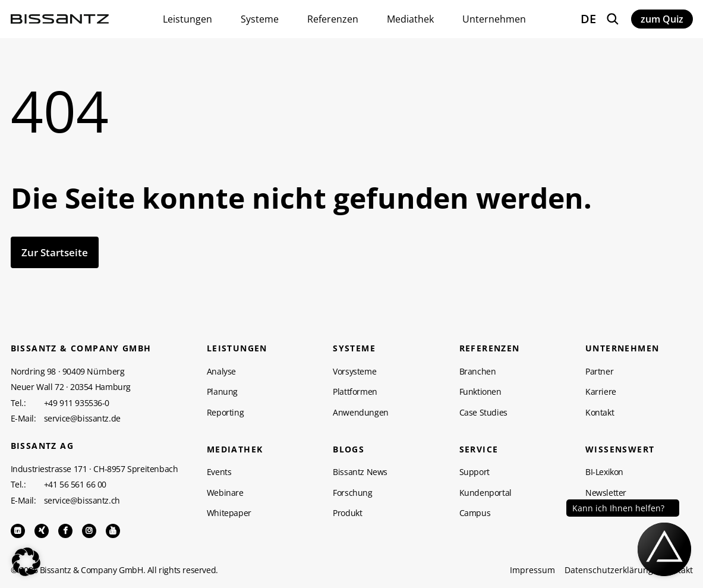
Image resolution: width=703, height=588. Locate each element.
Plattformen (355, 392)
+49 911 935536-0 (77, 403)
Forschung (352, 493)
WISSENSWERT (620, 449)
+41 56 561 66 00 (75, 485)
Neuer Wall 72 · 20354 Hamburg (71, 387)
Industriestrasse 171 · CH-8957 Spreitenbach (94, 469)
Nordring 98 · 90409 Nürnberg (68, 371)
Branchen (478, 372)
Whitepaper (229, 513)
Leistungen (237, 348)
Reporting (225, 413)
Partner (599, 372)
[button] (26, 562)
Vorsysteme (354, 372)
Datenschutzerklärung (609, 570)
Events (219, 472)
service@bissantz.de (82, 419)
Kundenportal (486, 493)
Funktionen (480, 392)
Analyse (221, 372)
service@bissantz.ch (82, 501)
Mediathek (235, 449)
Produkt (347, 513)
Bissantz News (360, 472)
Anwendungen (361, 413)
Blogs (349, 449)
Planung (222, 392)
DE (588, 19)
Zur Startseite (55, 252)
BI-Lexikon (604, 472)
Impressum (532, 570)
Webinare (225, 493)
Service (479, 449)
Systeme (354, 348)
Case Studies (483, 413)
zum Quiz (662, 19)
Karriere (601, 392)
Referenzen (490, 348)
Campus (475, 513)
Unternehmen (622, 348)
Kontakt (600, 413)
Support (475, 472)
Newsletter (606, 493)
